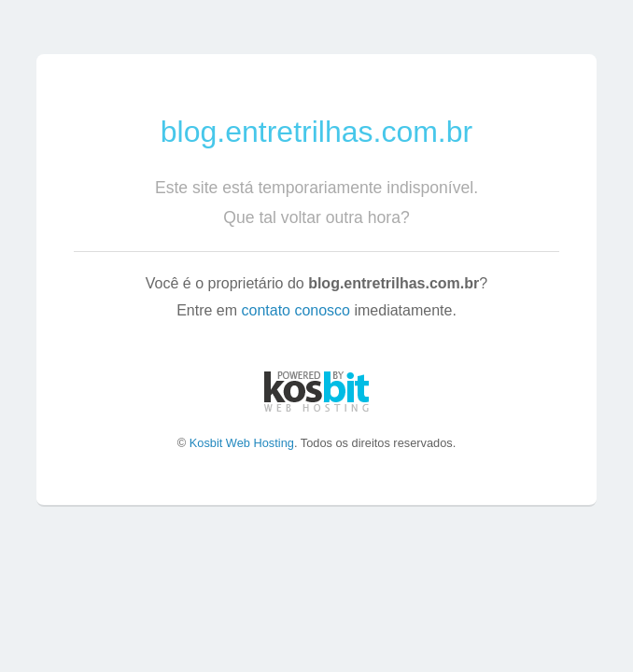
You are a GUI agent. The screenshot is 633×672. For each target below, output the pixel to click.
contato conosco (295, 310)
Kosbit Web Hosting (242, 443)
